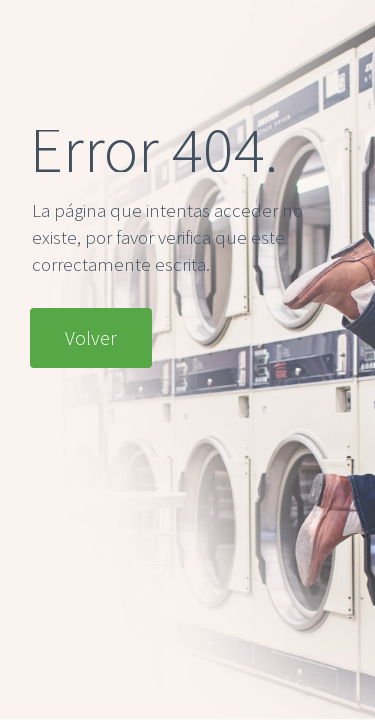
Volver (91, 337)
